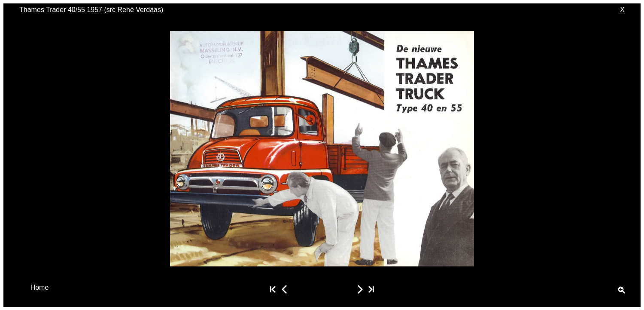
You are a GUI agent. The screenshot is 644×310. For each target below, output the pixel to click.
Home (40, 287)
